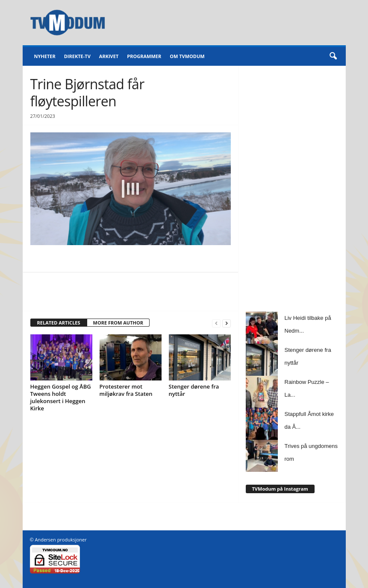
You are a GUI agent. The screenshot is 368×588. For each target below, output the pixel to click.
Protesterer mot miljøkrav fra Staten (126, 390)
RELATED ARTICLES (59, 323)
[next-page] (227, 323)
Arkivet (109, 56)
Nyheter (45, 56)
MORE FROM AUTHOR (118, 323)
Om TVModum (187, 56)
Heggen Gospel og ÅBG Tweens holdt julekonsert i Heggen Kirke (61, 397)
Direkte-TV (77, 56)
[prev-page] (216, 323)
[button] (333, 56)
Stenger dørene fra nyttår (194, 390)
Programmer (144, 56)
